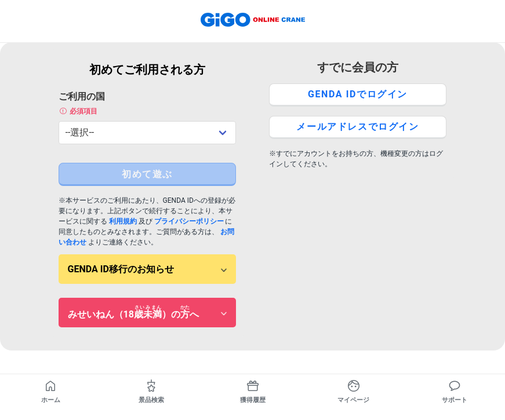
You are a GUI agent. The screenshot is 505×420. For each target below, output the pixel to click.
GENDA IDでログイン (358, 94)
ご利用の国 (148, 104)
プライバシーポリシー (189, 221)
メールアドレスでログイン (357, 127)
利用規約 (123, 221)
